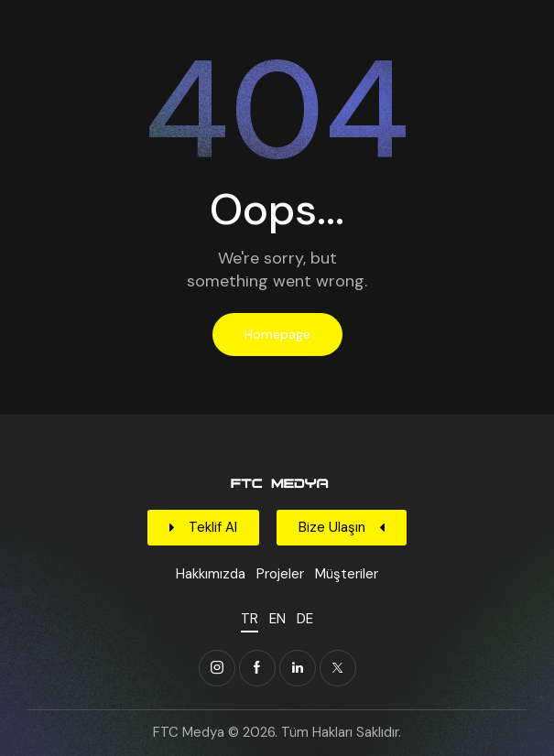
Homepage (277, 334)
